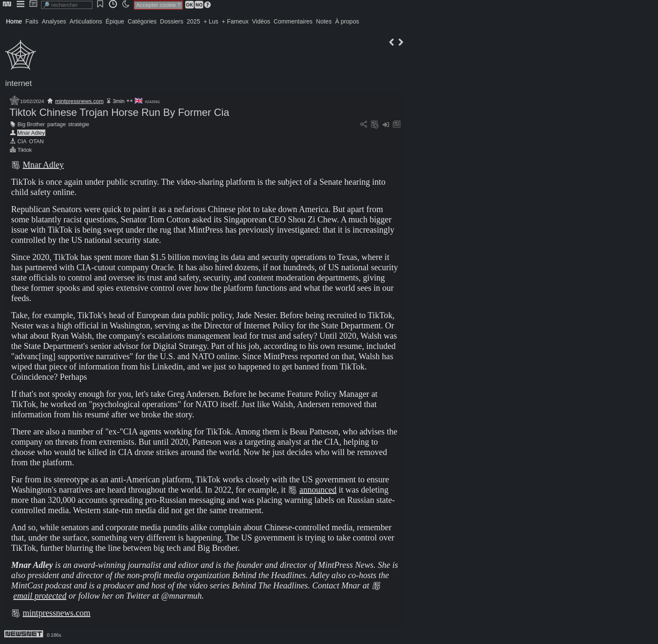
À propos (347, 21)
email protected (40, 596)
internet (18, 83)
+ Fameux (235, 21)
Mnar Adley (31, 133)
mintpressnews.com (79, 101)
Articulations (86, 21)
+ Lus (211, 21)
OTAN (37, 141)
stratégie (79, 124)
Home (14, 21)
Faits (32, 21)
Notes (324, 21)
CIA (22, 141)
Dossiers (172, 21)
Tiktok (25, 150)
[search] (67, 5)
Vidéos (261, 21)
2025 (194, 21)
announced (318, 490)
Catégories (142, 21)
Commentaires (293, 21)
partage (56, 124)
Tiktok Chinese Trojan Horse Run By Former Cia (119, 112)
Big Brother (31, 124)
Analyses (54, 21)
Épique (115, 21)
